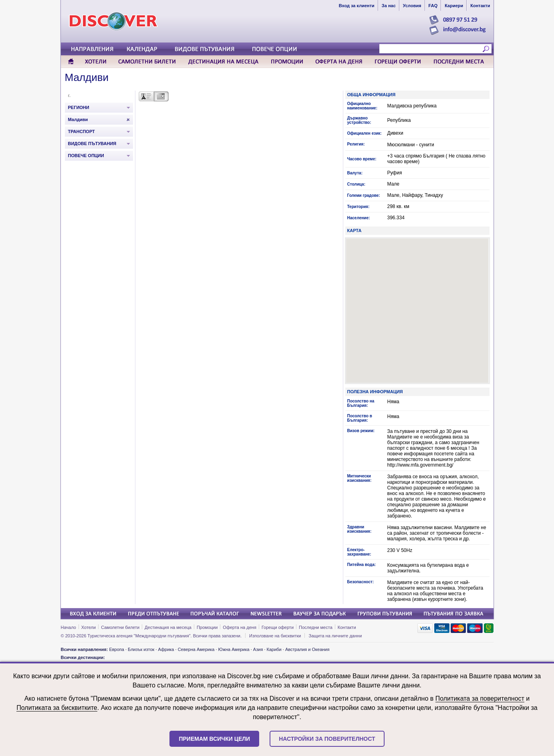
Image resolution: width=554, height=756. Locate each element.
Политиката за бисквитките (57, 708)
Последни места (316, 627)
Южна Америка (234, 649)
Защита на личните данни (335, 636)
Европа (117, 649)
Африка (166, 649)
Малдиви (87, 77)
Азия (258, 649)
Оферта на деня (240, 627)
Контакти (347, 627)
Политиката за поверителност (480, 698)
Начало (68, 627)
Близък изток (141, 649)
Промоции (207, 627)
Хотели (89, 627)
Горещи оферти (278, 627)
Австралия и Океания (307, 649)
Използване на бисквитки (275, 636)
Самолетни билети (120, 627)
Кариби (274, 649)
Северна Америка (196, 649)
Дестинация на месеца (168, 627)
